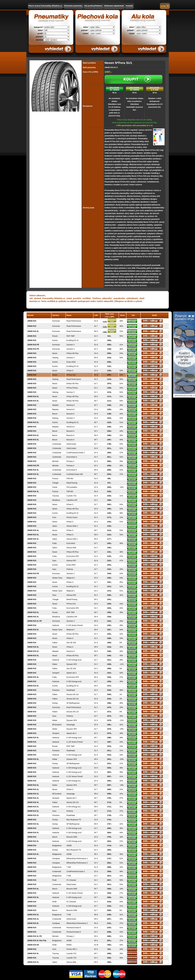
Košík (165, 6)
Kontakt (129, 6)
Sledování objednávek (114, 6)
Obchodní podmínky (73, 6)
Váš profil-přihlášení (93, 6)
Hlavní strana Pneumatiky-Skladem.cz (45, 6)
